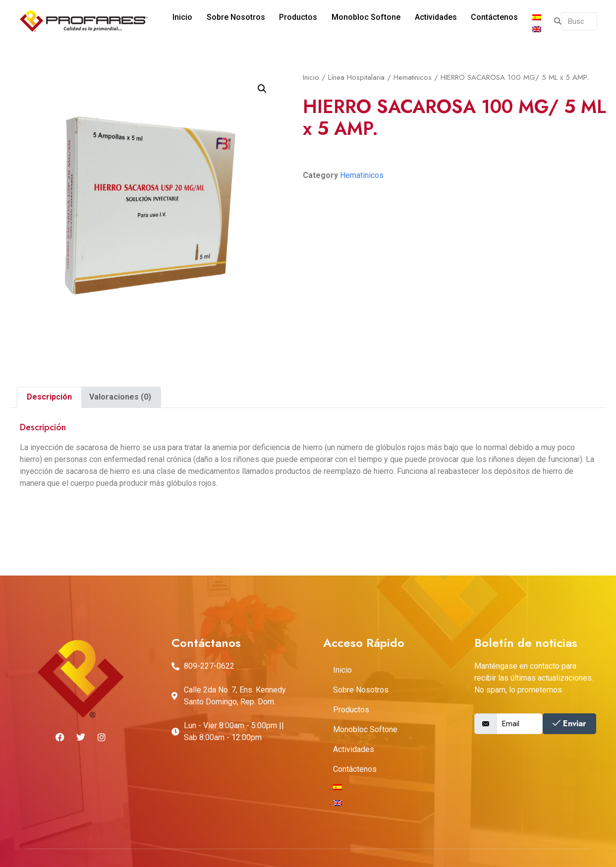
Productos (288, 21)
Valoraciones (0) (120, 397)
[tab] (49, 398)
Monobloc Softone (353, 21)
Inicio (176, 21)
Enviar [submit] (569, 723)
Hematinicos (413, 77)
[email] (520, 724)
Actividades (420, 21)
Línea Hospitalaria (356, 77)
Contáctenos (477, 21)
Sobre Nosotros (227, 21)
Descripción (49, 397)
